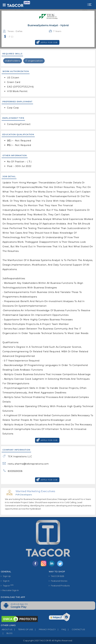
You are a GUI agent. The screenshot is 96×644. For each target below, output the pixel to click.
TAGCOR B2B (56, 576)
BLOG (7, 633)
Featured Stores (58, 581)
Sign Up (6, 576)
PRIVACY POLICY (44, 629)
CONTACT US (76, 629)
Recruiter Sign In (10, 590)
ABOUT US (7, 629)
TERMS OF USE (23, 629)
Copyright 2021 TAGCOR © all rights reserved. (48, 640)
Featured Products (59, 586)
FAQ (61, 629)
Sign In (5, 581)
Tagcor (7, 585)
